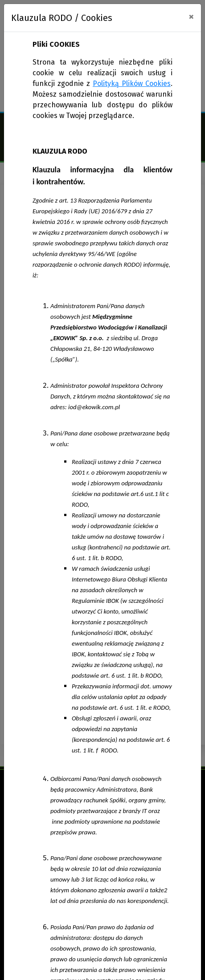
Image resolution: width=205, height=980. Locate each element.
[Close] (191, 16)
